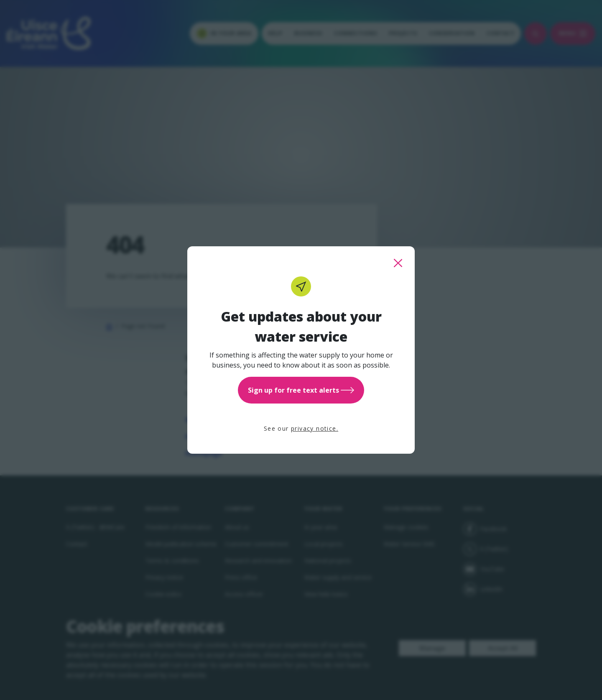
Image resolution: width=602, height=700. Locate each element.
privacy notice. (315, 428)
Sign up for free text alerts (301, 390)
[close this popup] (398, 263)
